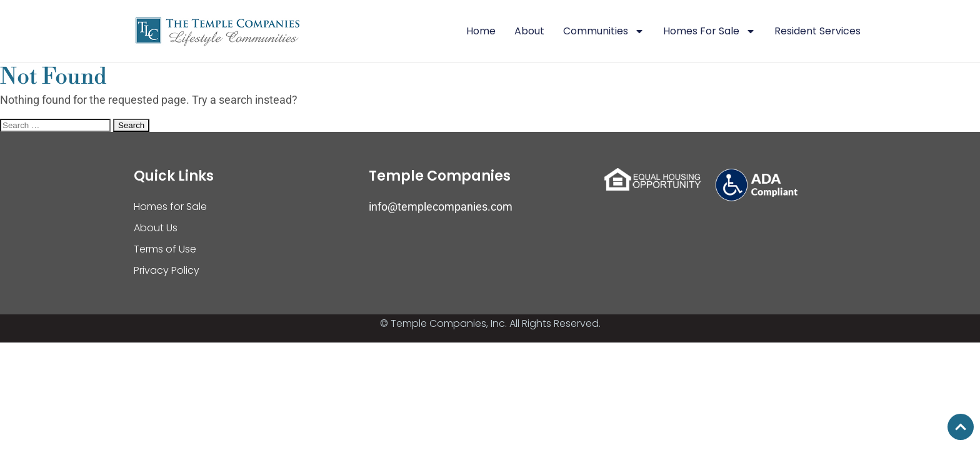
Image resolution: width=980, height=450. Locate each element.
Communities (604, 31)
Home (481, 31)
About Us (156, 228)
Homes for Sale (170, 207)
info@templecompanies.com (441, 207)
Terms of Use (165, 249)
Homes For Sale (709, 31)
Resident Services (817, 31)
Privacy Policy (167, 270)
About (529, 31)
